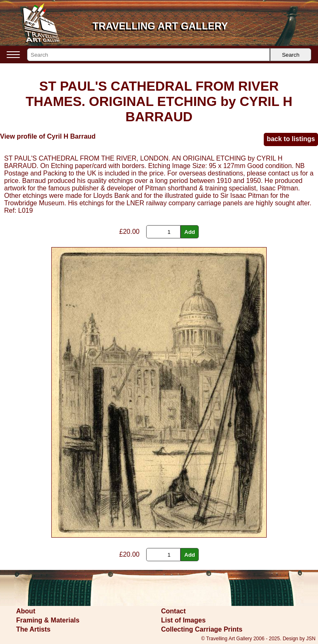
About (26, 611)
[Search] (148, 55)
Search (291, 55)
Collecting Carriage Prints (202, 629)
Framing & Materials (48, 620)
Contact (173, 611)
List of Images (183, 620)
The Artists (33, 629)
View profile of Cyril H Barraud (48, 136)
